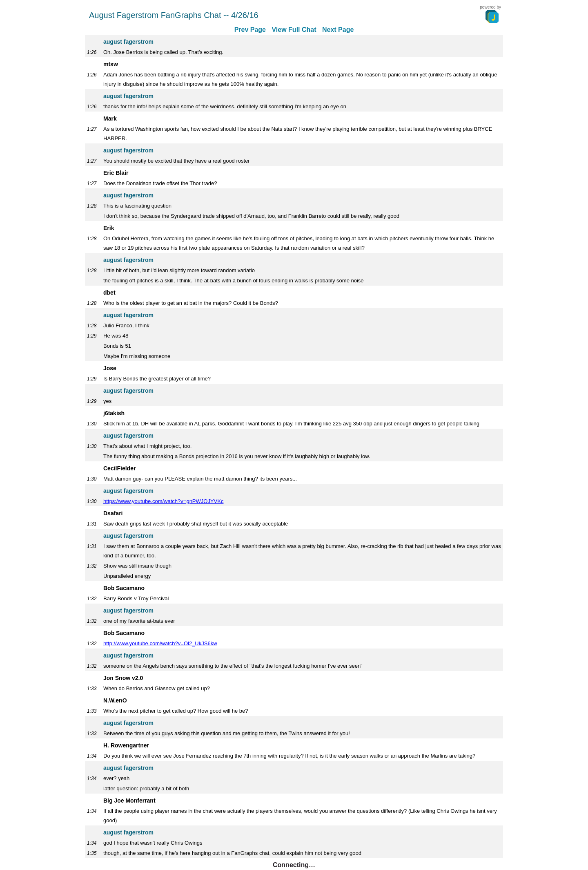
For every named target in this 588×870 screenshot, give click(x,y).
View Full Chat (294, 30)
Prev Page (250, 30)
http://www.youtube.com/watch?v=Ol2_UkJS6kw (160, 643)
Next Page (338, 30)
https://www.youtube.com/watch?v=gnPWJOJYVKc (163, 501)
